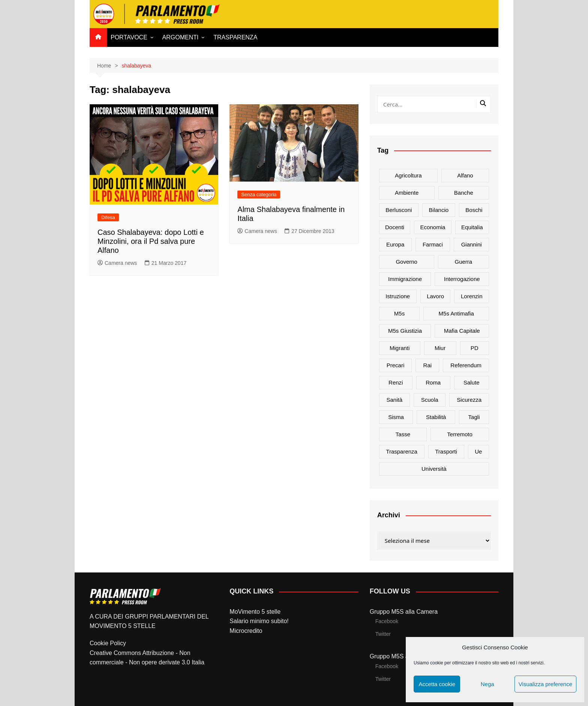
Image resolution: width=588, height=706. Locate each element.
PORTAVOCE (129, 37)
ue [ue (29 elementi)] (478, 451)
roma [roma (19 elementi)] (433, 382)
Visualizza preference (545, 684)
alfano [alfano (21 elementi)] (465, 175)
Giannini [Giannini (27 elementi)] (472, 244)
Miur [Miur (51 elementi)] (440, 348)
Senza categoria (259, 195)
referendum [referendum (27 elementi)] (466, 365)
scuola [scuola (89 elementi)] (430, 400)
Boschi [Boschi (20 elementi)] (474, 210)
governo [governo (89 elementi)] (406, 262)
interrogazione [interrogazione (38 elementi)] (462, 279)
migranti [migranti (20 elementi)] (400, 348)
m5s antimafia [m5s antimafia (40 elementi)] (456, 313)
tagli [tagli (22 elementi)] (474, 417)
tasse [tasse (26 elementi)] (403, 434)
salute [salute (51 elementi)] (472, 382)
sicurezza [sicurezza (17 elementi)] (469, 400)
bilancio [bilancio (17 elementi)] (439, 210)
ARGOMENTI (181, 37)
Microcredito (246, 631)
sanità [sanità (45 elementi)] (395, 400)
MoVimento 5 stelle (255, 612)
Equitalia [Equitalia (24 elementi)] (472, 227)
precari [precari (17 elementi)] (396, 365)
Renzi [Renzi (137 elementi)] (396, 382)
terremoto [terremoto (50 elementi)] (460, 434)
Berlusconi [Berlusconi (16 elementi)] (399, 210)
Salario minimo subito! (259, 621)
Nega (487, 684)
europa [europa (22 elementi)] (395, 244)
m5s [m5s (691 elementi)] (399, 313)
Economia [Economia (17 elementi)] (433, 227)
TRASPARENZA (235, 37)
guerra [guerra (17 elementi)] (464, 262)
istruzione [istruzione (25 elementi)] (398, 296)
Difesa (108, 217)
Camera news (117, 263)
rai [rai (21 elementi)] (428, 365)
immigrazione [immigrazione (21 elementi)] (405, 279)
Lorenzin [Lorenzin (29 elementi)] (472, 296)
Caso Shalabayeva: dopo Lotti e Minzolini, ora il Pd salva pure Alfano (151, 241)
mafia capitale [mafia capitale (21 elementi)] (462, 331)
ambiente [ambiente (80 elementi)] (407, 193)
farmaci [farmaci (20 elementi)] (433, 244)
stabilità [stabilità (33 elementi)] (436, 417)
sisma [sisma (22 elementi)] (396, 417)
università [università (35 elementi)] (434, 469)
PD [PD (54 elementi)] (475, 348)
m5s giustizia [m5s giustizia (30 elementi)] (405, 331)
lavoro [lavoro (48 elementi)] (435, 296)
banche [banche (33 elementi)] (464, 193)
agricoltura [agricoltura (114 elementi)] (408, 175)
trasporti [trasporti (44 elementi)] (446, 451)
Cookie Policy (108, 643)
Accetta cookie (437, 684)
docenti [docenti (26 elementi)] (395, 227)
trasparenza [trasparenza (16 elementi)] (402, 451)
